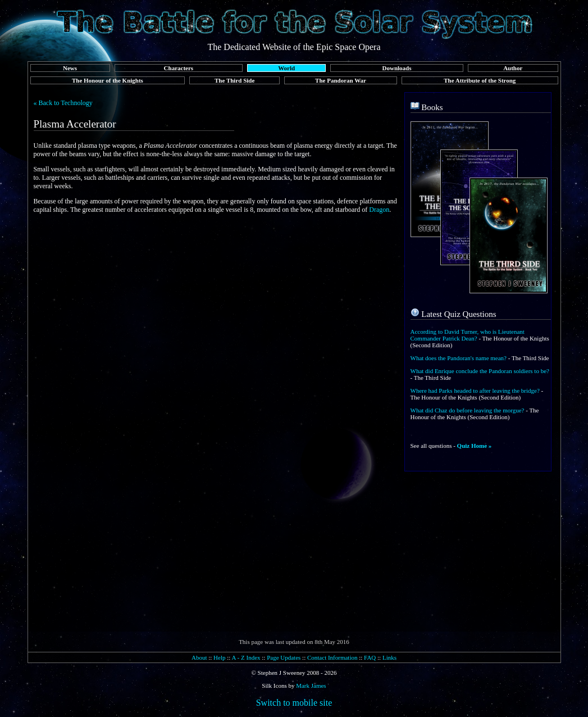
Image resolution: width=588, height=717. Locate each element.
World (286, 68)
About (199, 657)
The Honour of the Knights (108, 80)
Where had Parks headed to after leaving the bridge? (475, 391)
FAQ (370, 657)
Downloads (397, 68)
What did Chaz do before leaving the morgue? (468, 410)
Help (219, 657)
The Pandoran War (341, 80)
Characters (179, 68)
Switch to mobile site (294, 703)
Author (513, 68)
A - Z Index (246, 657)
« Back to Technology (63, 103)
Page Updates (284, 657)
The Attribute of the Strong (480, 80)
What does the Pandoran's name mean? (459, 358)
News (70, 68)
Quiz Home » (475, 446)
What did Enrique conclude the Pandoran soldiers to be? (480, 371)
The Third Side (234, 80)
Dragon (379, 210)
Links (389, 657)
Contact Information (332, 657)
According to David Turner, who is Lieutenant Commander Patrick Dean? (468, 335)
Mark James (311, 686)
